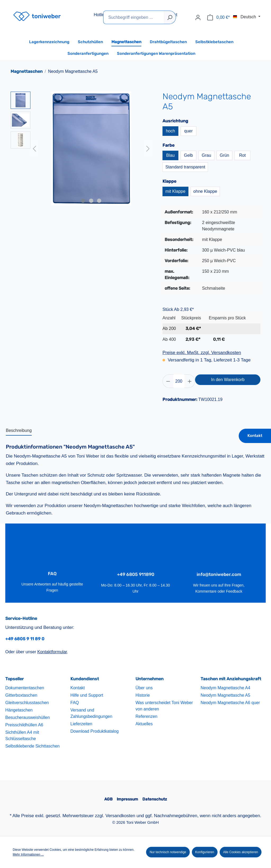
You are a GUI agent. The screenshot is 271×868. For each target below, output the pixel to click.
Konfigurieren (205, 852)
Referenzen (146, 717)
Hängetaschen (19, 710)
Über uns (144, 688)
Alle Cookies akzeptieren (241, 852)
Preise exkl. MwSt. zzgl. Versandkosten (202, 353)
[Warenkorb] (218, 17)
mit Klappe (175, 191)
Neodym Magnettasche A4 (225, 688)
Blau (170, 155)
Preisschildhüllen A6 (24, 725)
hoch (171, 131)
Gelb (188, 155)
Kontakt (255, 436)
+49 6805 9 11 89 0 (25, 639)
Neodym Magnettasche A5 (225, 695)
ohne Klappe (205, 191)
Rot (243, 155)
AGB (108, 799)
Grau (206, 155)
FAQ (75, 703)
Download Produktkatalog (94, 731)
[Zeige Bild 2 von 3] (91, 201)
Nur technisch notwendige (168, 852)
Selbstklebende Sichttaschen (32, 746)
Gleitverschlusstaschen (27, 703)
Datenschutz (155, 799)
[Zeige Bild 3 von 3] (99, 201)
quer (188, 131)
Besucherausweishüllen (28, 718)
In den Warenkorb (228, 380)
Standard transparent (185, 167)
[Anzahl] (179, 381)
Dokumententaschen (25, 688)
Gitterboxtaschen (21, 695)
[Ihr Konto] (198, 17)
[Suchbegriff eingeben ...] (134, 17)
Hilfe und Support (87, 695)
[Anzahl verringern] (168, 381)
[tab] (19, 431)
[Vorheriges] (34, 149)
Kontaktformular (52, 652)
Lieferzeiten (81, 724)
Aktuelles (144, 724)
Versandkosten (120, 816)
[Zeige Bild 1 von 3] (83, 201)
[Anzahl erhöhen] (190, 381)
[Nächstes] (148, 149)
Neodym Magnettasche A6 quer (230, 703)
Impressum (127, 799)
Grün (224, 155)
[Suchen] (170, 17)
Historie (143, 695)
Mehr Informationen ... (28, 854)
